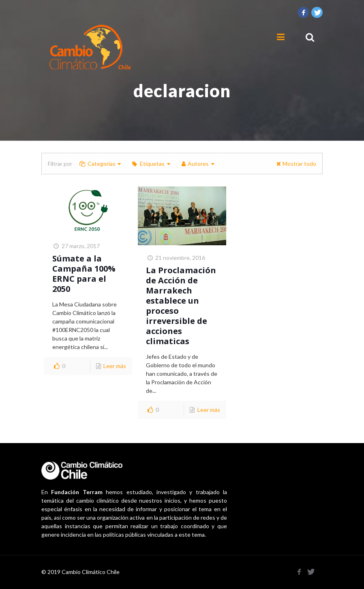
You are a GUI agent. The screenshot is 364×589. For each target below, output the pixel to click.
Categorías (101, 164)
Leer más (115, 366)
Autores (198, 164)
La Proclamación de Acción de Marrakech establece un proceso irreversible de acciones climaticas (181, 306)
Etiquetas (151, 164)
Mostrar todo (295, 164)
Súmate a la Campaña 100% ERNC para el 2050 (84, 274)
